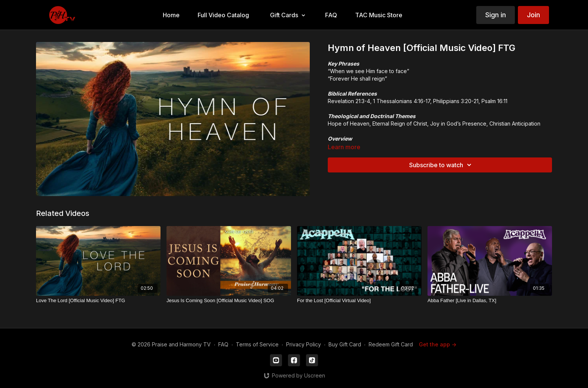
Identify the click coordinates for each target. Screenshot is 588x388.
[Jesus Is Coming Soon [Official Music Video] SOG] (229, 301)
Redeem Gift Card (391, 344)
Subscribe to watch (441, 165)
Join (533, 15)
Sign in (496, 15)
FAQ (223, 344)
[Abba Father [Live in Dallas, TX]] (490, 301)
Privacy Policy (304, 344)
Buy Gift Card (345, 344)
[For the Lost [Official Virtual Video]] (359, 301)
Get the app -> (438, 344)
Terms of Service (257, 344)
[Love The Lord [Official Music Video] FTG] (98, 301)
